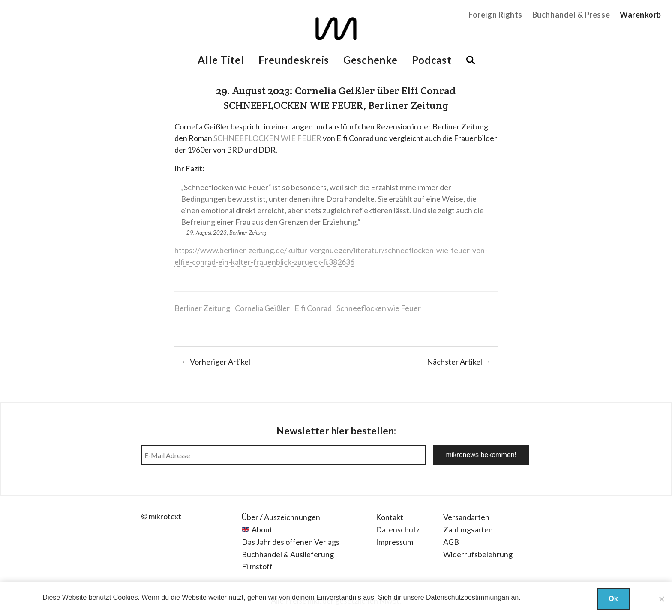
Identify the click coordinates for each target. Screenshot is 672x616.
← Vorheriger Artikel (216, 362)
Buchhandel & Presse (571, 15)
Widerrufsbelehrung (478, 554)
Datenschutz (398, 529)
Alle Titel (221, 60)
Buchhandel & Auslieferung (288, 554)
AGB (451, 542)
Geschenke (370, 60)
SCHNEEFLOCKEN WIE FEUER (267, 138)
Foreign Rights (495, 15)
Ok (613, 599)
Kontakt (390, 517)
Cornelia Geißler (262, 308)
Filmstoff (257, 566)
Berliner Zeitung (202, 308)
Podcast (432, 60)
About (262, 529)
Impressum (394, 542)
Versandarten (466, 517)
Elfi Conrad (313, 308)
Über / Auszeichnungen (281, 517)
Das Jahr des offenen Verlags (291, 542)
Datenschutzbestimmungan (468, 597)
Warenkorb (640, 15)
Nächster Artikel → (459, 362)
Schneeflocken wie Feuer (379, 308)
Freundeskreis (294, 60)
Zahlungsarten (468, 529)
